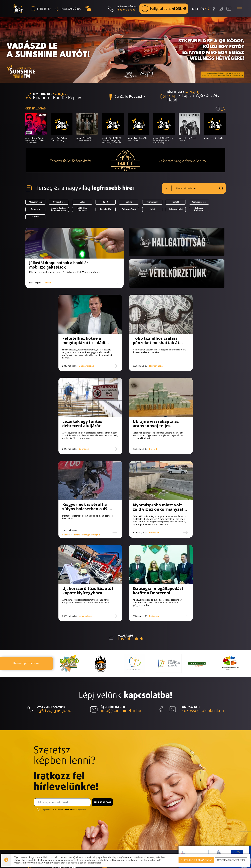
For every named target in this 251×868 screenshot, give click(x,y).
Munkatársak (190, 829)
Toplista (186, 814)
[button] (19, 50)
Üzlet (82, 202)
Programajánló (152, 202)
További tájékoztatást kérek (231, 860)
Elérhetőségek (217, 819)
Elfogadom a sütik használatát (197, 860)
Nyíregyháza (59, 202)
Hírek (185, 804)
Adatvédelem (76, 809)
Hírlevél (213, 799)
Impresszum (56, 809)
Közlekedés (106, 209)
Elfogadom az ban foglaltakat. (64, 732)
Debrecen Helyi (176, 209)
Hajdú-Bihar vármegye (82, 209)
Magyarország (35, 202)
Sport (106, 202)
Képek (212, 804)
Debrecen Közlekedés (199, 209)
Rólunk (186, 799)
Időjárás (35, 217)
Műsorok (187, 809)
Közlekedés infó (199, 202)
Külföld (176, 202)
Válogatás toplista (187, 822)
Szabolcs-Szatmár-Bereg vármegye (59, 209)
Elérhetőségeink (59, 804)
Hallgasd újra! (216, 814)
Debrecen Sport (129, 209)
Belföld (129, 202)
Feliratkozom (102, 725)
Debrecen (35, 209)
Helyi (152, 209)
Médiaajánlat (216, 809)
